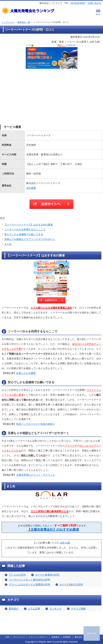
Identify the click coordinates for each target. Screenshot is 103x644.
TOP (7, 637)
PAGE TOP (92, 633)
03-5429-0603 (78, 3)
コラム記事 (34, 609)
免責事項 (55, 637)
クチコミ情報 (78, 609)
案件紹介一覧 (24, 22)
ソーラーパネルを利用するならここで (25, 229)
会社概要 (31, 188)
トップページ (8, 22)
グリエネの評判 (17, 575)
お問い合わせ (95, 3)
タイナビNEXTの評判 (71, 584)
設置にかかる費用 (26, 373)
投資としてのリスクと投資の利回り (36, 424)
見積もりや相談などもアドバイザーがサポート (30, 239)
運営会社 (78, 637)
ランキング (55, 609)
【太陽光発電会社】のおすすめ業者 (53, 529)
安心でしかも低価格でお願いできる (24, 234)
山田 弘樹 (65, 543)
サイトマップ (19, 637)
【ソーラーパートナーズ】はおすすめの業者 (29, 225)
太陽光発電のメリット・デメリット (36, 475)
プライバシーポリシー (38, 637)
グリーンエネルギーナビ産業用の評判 (29, 584)
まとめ (8, 244)
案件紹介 (14, 609)
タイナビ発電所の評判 (47, 575)
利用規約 (67, 637)
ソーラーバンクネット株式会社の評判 (29, 580)
